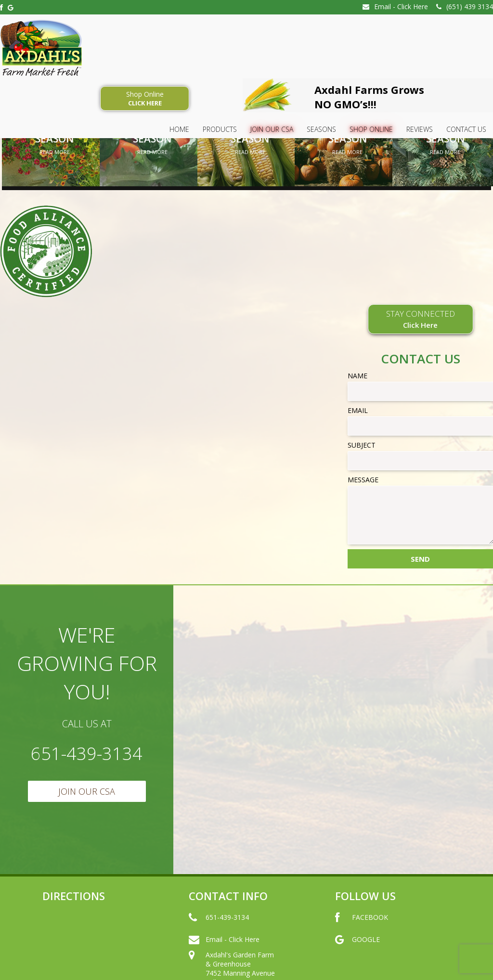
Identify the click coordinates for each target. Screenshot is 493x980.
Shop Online (145, 98)
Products (220, 129)
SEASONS (321, 129)
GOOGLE (357, 949)
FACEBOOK (362, 927)
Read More (55, 152)
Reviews (420, 129)
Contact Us (466, 129)
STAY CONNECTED (421, 318)
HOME (179, 129)
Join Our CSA (272, 129)
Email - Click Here (395, 6)
